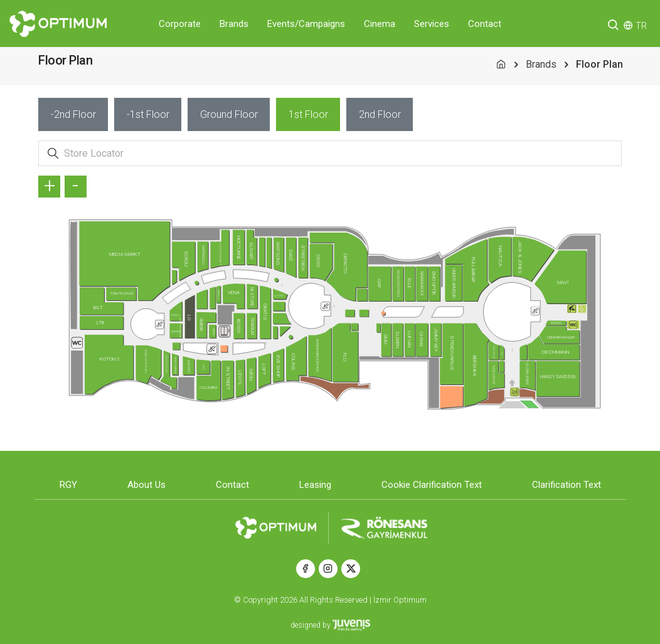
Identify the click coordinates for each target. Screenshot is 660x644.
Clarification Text (567, 485)
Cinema (380, 24)
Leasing (315, 485)
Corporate (180, 24)
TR (641, 26)
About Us (146, 485)
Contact (485, 24)
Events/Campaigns (306, 24)
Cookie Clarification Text (432, 485)
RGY (68, 485)
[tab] (73, 114)
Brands (234, 24)
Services (432, 24)
